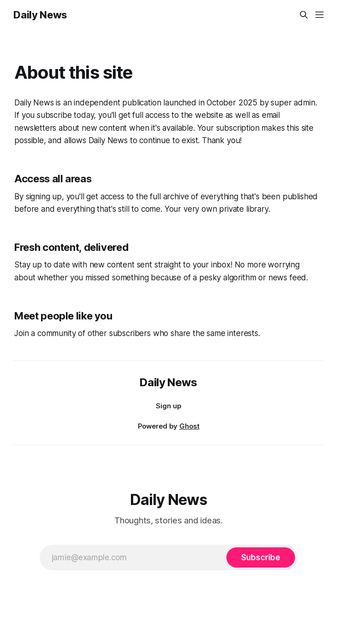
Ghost (189, 426)
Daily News (40, 15)
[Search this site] (304, 15)
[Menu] (319, 15)
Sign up (168, 406)
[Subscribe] (260, 557)
